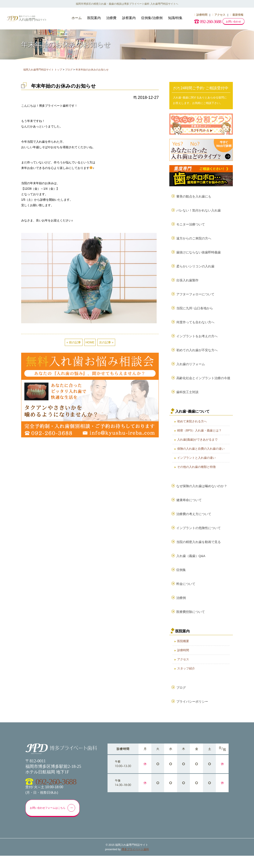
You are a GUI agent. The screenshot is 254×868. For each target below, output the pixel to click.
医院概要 (183, 652)
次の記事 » (106, 342)
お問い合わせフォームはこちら (55, 820)
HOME (90, 342)
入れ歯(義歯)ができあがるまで (197, 446)
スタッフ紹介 (186, 679)
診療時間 (201, 15)
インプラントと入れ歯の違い (196, 464)
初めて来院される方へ (192, 428)
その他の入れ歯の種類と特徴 (196, 473)
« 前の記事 (74, 342)
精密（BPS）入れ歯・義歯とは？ (199, 437)
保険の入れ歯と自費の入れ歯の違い (201, 455)
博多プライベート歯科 (135, 862)
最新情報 (237, 15)
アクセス (219, 15)
